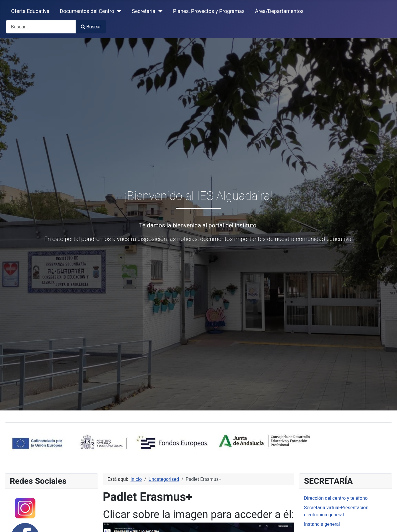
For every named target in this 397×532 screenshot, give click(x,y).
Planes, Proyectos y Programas (209, 11)
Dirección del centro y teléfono (336, 498)
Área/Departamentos (279, 11)
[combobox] (41, 27)
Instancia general (322, 524)
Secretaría (143, 11)
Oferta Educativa (30, 11)
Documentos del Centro (87, 11)
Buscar (91, 27)
